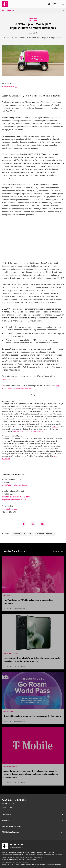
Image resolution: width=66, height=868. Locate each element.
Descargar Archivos (9, 87)
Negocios (33, 18)
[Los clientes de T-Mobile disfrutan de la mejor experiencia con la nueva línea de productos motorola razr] (33, 642)
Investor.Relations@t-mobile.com (16, 497)
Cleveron (55, 427)
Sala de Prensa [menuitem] (8, 11)
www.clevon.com (9, 379)
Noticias (33, 21)
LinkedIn (33, 432)
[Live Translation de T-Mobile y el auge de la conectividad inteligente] (33, 584)
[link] (24, 524)
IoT (30, 534)
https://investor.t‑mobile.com (14, 500)
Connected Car (19, 534)
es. (57, 386)
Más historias (58, 552)
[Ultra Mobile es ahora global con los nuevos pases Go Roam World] (33, 699)
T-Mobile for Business (44, 534)
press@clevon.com (10, 509)
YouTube (40, 432)
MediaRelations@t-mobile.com (15, 485)
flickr (27, 432)
